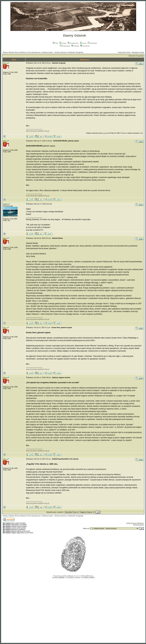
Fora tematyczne (34, 52)
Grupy (83, 43)
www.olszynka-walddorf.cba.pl (38, 131)
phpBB (64, 576)
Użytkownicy (73, 43)
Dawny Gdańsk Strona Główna (14, 52)
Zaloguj (75, 46)
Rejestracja (65, 46)
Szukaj (63, 43)
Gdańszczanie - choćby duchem (54, 52)
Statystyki (92, 43)
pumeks (105, 133)
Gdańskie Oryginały (76, 52)
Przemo (76, 576)
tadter (5, 204)
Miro (5, 63)
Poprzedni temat (124, 52)
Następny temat (138, 52)
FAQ (55, 43)
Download (85, 46)
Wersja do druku (139, 525)
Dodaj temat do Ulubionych (135, 523)
